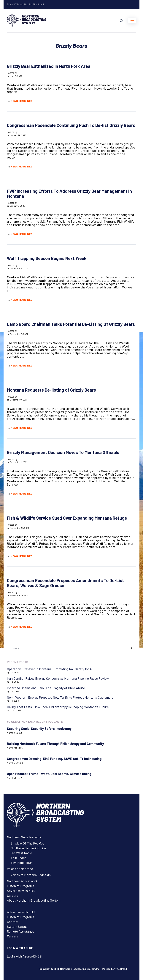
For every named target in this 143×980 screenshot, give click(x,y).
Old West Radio (21, 853)
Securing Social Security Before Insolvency (39, 729)
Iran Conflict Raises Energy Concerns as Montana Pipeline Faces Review (58, 678)
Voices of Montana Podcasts (31, 875)
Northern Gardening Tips (28, 848)
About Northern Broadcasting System (34, 900)
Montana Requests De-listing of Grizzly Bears (51, 390)
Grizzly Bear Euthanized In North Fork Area (49, 66)
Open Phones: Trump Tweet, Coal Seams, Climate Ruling (49, 774)
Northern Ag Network (22, 881)
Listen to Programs (20, 886)
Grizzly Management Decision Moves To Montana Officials (63, 452)
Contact (13, 922)
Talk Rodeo (19, 858)
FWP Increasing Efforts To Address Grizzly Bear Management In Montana (69, 193)
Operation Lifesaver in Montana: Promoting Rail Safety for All (50, 669)
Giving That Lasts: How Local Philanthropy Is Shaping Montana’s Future (58, 707)
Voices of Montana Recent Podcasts (35, 722)
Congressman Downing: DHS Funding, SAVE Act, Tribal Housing (54, 759)
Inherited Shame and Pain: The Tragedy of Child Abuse (46, 688)
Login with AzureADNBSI (25, 956)
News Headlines (21, 101)
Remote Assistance (20, 931)
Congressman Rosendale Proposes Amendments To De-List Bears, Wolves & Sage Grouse (65, 583)
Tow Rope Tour (21, 863)
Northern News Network (24, 837)
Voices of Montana (20, 869)
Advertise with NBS (21, 891)
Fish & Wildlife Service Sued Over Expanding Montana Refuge (67, 518)
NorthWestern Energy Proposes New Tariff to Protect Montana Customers (60, 697)
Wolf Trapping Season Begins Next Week (47, 258)
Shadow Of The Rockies (27, 843)
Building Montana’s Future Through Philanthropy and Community (55, 744)
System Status (17, 926)
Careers (12, 895)
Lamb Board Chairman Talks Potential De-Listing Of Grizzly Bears (71, 324)
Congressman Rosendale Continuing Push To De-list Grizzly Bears (71, 125)
